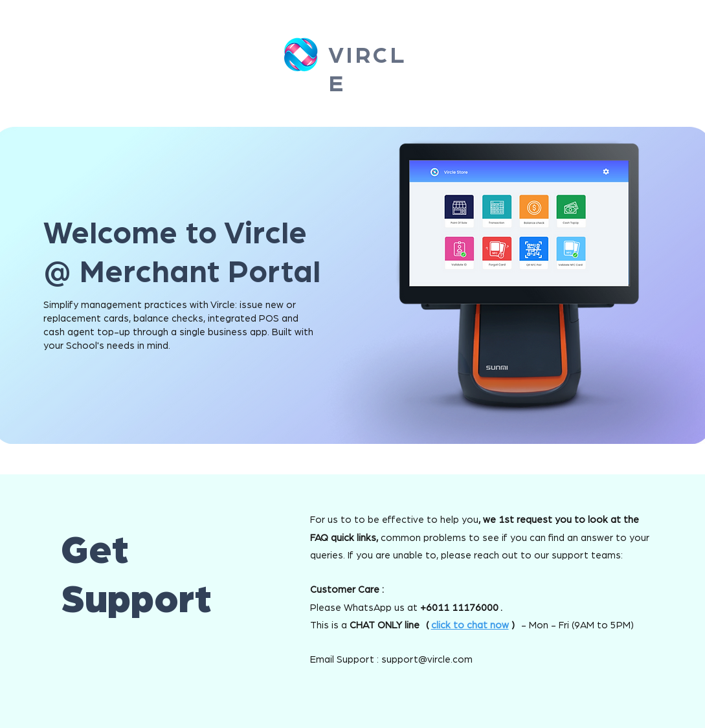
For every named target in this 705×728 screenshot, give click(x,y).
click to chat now (470, 625)
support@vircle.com (427, 660)
